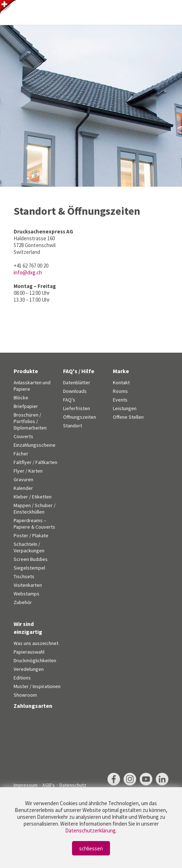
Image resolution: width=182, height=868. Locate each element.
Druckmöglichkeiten (35, 660)
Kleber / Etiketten (33, 497)
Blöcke (21, 398)
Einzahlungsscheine (35, 445)
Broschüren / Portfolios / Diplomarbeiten (30, 421)
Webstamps (27, 594)
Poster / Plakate (31, 535)
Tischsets (24, 576)
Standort (73, 426)
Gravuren (23, 479)
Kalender (23, 488)
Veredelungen (29, 669)
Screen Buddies (31, 559)
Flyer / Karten (28, 471)
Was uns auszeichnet (36, 643)
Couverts (23, 436)
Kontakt (121, 382)
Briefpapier (26, 406)
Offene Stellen (128, 417)
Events (120, 400)
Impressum (26, 785)
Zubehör (23, 602)
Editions (22, 678)
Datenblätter (77, 382)
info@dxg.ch (28, 272)
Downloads (75, 391)
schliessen (91, 848)
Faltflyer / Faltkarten (35, 462)
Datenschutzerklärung (90, 830)
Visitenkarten (28, 585)
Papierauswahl (29, 652)
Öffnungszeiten (80, 417)
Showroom (25, 695)
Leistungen (125, 408)
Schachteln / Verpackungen (29, 547)
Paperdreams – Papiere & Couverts (34, 524)
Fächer (21, 454)
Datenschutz (73, 785)
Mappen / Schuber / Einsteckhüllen (35, 509)
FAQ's (69, 400)
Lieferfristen (76, 408)
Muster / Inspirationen (37, 686)
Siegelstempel (29, 568)
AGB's (49, 785)
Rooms (120, 391)
